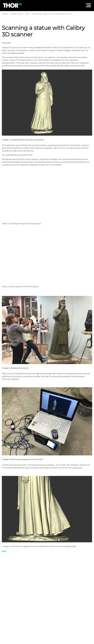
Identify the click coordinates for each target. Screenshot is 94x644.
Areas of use (17, 14)
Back (4, 551)
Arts (27, 14)
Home (5, 14)
